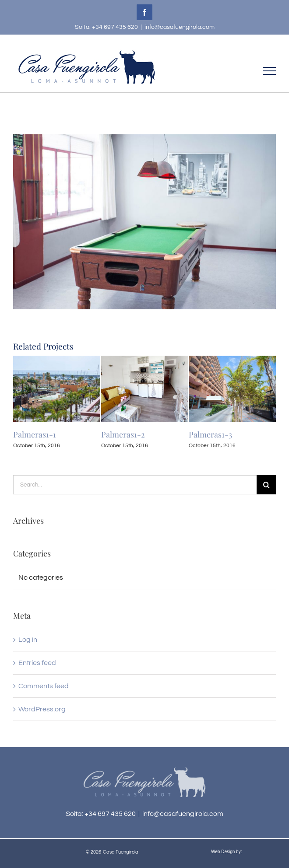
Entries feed (37, 663)
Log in (28, 640)
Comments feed (44, 686)
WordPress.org (42, 709)
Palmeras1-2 (123, 434)
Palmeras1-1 (35, 434)
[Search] (266, 485)
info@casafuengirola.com (180, 27)
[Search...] (135, 485)
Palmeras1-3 (210, 434)
